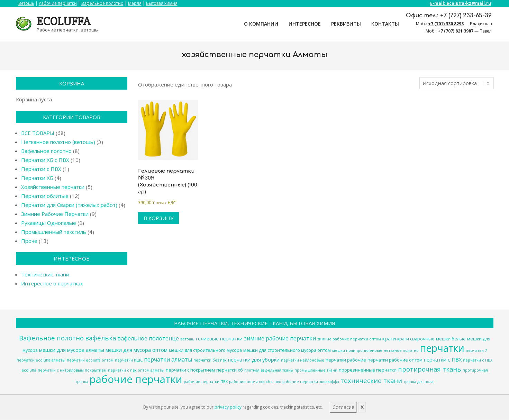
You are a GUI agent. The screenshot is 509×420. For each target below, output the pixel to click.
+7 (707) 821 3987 (456, 31)
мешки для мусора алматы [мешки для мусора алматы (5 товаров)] (72, 350)
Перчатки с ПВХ (41, 169)
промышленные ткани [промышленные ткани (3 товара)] (316, 370)
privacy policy (228, 407)
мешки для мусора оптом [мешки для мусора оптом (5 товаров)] (137, 350)
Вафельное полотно (102, 3)
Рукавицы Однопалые (49, 223)
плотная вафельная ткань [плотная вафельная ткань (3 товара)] (269, 370)
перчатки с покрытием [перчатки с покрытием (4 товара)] (190, 370)
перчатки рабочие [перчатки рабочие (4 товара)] (346, 360)
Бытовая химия (162, 3)
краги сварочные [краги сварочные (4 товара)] (416, 339)
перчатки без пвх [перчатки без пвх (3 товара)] (210, 360)
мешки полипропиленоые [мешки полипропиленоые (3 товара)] (357, 350)
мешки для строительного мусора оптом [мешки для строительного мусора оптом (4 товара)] (287, 350)
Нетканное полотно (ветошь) (58, 142)
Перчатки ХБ (37, 178)
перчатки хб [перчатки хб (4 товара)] (230, 370)
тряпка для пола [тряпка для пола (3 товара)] (419, 382)
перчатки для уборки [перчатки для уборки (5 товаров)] (254, 359)
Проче (29, 241)
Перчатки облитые (45, 196)
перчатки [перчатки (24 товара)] (442, 348)
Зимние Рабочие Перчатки (55, 214)
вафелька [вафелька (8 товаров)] (101, 338)
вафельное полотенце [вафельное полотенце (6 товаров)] (148, 338)
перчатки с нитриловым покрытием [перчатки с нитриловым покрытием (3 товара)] (72, 370)
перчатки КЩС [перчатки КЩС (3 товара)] (129, 360)
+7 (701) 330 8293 (446, 24)
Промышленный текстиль (54, 232)
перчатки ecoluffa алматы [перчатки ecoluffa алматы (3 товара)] (41, 360)
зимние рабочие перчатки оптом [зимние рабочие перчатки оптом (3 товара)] (349, 339)
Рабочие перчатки (58, 3)
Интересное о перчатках (52, 283)
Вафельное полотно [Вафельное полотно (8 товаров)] (51, 338)
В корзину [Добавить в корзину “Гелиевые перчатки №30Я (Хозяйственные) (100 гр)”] (158, 218)
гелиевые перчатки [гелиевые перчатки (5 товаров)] (219, 338)
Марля (135, 3)
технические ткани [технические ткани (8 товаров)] (371, 380)
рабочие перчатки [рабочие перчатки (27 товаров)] (136, 379)
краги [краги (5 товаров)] (389, 338)
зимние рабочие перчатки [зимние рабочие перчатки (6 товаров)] (280, 338)
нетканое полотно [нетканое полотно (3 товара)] (401, 350)
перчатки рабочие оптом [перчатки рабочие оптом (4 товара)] (395, 360)
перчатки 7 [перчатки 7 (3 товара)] (476, 350)
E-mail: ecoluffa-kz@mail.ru (461, 3)
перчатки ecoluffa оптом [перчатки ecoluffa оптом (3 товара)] (90, 360)
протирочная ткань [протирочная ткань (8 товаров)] (430, 369)
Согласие (343, 407)
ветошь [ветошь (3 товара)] (187, 339)
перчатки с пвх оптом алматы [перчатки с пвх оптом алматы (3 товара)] (136, 370)
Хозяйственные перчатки (53, 187)
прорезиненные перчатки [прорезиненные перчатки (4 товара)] (368, 370)
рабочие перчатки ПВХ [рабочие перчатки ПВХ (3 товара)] (206, 382)
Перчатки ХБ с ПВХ (45, 160)
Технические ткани (45, 274)
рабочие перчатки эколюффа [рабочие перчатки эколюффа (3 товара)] (311, 382)
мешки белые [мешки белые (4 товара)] (451, 339)
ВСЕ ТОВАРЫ (38, 133)
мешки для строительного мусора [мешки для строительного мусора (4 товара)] (205, 350)
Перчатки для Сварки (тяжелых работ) (69, 205)
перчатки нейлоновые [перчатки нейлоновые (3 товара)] (303, 360)
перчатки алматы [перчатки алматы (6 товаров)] (168, 359)
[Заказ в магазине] (457, 83)
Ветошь (26, 3)
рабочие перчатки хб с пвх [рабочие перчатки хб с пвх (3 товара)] (255, 382)
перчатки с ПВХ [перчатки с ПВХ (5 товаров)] (443, 359)
